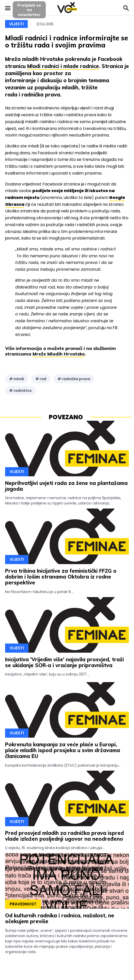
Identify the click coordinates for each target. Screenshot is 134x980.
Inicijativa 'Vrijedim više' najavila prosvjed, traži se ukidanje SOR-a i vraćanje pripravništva (64, 662)
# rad (41, 379)
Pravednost (23, 904)
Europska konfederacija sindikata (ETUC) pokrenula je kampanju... (63, 765)
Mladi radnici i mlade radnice (63, 66)
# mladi (17, 379)
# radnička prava (74, 379)
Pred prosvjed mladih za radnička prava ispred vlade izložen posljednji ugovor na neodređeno (64, 836)
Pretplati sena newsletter (29, 10)
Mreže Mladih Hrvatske (59, 354)
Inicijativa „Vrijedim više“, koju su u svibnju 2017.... (47, 674)
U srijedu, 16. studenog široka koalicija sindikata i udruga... (55, 848)
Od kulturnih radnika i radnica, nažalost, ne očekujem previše (60, 918)
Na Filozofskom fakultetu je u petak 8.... (39, 592)
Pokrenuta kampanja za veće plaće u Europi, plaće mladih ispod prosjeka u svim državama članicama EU (63, 750)
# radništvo (20, 391)
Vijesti (16, 24)
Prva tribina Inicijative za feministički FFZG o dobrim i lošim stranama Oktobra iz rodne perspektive (61, 577)
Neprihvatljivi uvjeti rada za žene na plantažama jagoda (66, 486)
